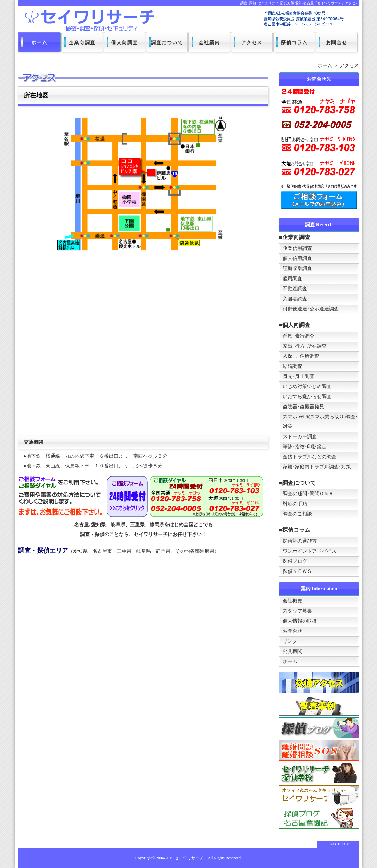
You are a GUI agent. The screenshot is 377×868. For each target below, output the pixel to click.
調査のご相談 (297, 514)
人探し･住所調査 (301, 356)
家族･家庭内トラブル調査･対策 (317, 467)
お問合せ (337, 43)
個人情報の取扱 (300, 621)
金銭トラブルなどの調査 (310, 457)
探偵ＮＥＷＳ (297, 571)
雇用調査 (292, 279)
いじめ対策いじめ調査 (307, 386)
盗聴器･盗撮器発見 (303, 407)
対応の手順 (295, 504)
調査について (167, 43)
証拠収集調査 (297, 269)
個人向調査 (125, 43)
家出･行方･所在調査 (305, 346)
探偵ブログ (295, 561)
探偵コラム (294, 43)
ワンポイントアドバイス (310, 551)
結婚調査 (292, 366)
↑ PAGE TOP (338, 844)
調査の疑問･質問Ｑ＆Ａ (308, 494)
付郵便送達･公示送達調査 (311, 309)
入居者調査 (295, 299)
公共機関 (292, 651)
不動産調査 (295, 289)
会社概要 (292, 601)
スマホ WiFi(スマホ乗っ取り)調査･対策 (320, 422)
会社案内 (209, 43)
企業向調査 (82, 43)
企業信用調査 (297, 248)
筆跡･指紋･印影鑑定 (305, 447)
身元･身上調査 (299, 376)
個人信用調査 (297, 258)
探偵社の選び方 (300, 541)
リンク (290, 641)
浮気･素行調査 (299, 336)
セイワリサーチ (189, 858)
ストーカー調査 (300, 437)
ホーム (39, 43)
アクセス (252, 43)
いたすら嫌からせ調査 (307, 397)
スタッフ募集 (297, 611)
